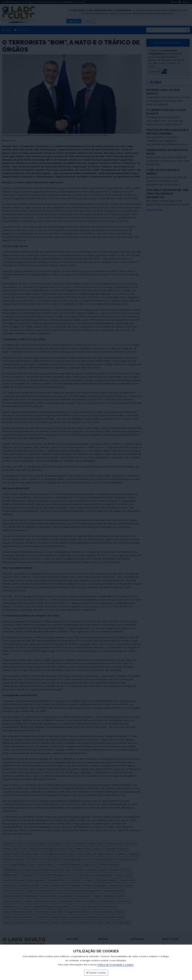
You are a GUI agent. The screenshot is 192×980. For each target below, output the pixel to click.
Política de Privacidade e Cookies (115, 965)
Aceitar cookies (96, 973)
